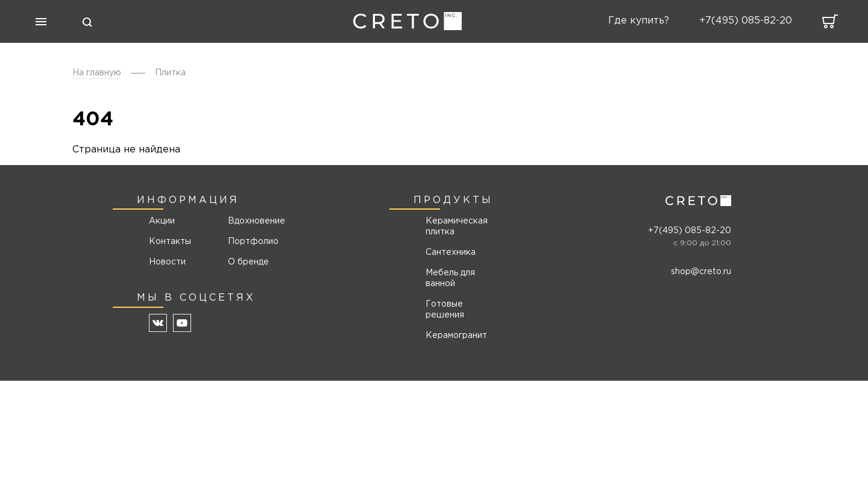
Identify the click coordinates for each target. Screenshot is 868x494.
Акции (162, 221)
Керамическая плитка (457, 227)
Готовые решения (445, 310)
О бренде (248, 262)
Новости (167, 262)
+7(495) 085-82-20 (690, 231)
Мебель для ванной (450, 278)
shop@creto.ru (701, 272)
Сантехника (451, 252)
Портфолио (252, 242)
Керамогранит (456, 336)
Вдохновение (252, 221)
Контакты (170, 242)
